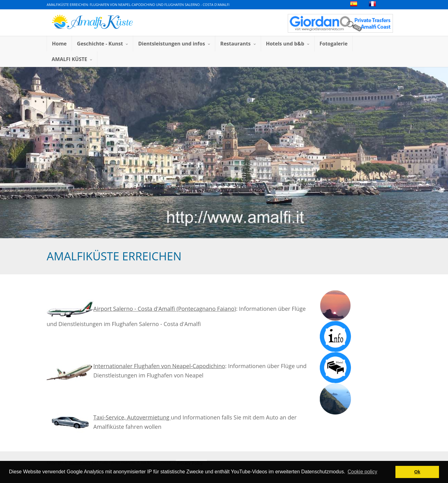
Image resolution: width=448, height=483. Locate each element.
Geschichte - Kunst (102, 44)
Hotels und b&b (288, 44)
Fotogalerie (334, 44)
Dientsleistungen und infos (174, 44)
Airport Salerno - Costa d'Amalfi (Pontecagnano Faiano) (141, 309)
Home (59, 44)
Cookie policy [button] (362, 472)
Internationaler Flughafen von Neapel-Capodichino (159, 366)
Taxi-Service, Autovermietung (132, 417)
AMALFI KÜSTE (72, 59)
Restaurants (238, 44)
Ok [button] (417, 472)
